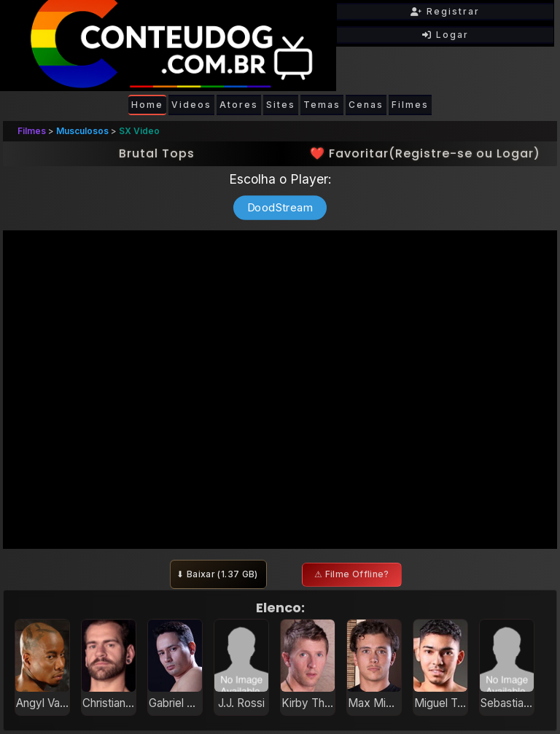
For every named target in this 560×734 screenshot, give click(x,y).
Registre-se (434, 153)
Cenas (366, 105)
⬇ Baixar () (218, 574)
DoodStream (280, 208)
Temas (322, 105)
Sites (281, 105)
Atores (239, 105)
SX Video (139, 131)
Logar (446, 35)
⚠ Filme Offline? (352, 574)
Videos (191, 105)
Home (147, 105)
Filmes (410, 105)
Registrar (445, 11)
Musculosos (82, 131)
